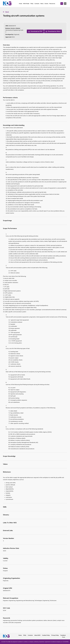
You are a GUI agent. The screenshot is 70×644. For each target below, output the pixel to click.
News (42, 4)
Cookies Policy (46, 635)
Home (21, 4)
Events (46, 4)
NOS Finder (26, 4)
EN (62, 4)
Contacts (37, 4)
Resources (52, 4)
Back (7, 12)
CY (65, 4)
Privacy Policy (55, 635)
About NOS (37, 635)
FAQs (32, 4)
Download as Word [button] (54, 31)
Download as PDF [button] (36, 31)
